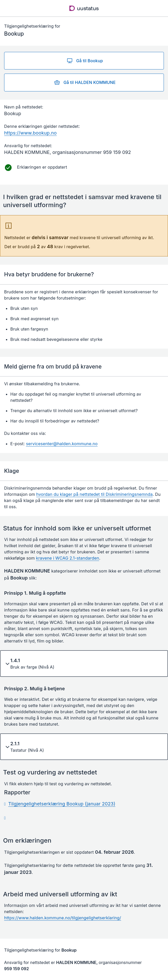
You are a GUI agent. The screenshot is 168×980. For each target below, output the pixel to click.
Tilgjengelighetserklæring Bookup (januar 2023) (62, 804)
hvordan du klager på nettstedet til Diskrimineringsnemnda (94, 494)
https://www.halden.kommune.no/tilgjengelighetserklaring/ (63, 918)
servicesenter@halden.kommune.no (62, 444)
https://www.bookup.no (30, 133)
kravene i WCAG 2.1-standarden (67, 558)
